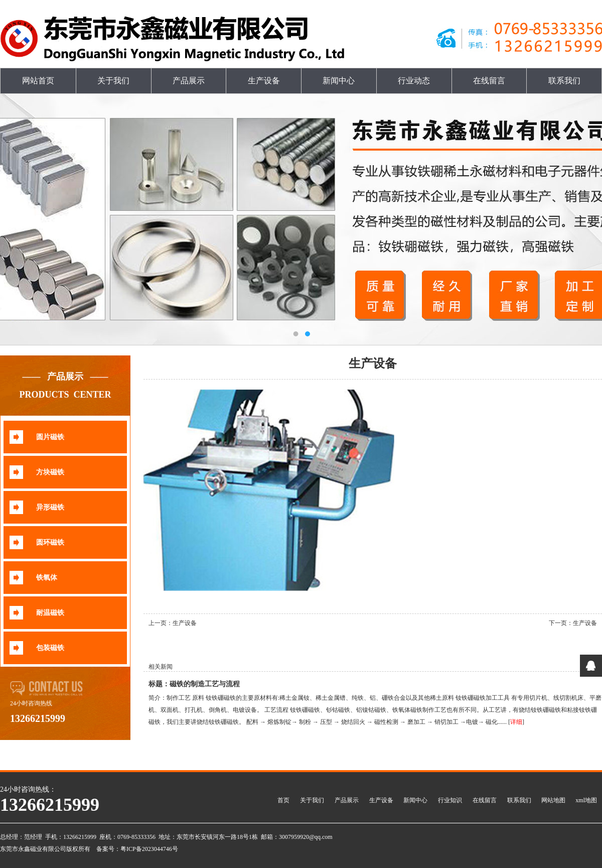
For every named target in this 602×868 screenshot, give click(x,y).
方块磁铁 (50, 472)
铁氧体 (47, 578)
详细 (516, 722)
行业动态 (414, 81)
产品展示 (189, 81)
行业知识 (450, 800)
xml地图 (586, 800)
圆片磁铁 (50, 437)
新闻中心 (339, 81)
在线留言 (489, 81)
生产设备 (264, 81)
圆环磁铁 (50, 542)
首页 (283, 800)
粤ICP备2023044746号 (149, 849)
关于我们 (113, 81)
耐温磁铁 (50, 613)
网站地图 (553, 800)
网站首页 (38, 81)
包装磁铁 (50, 648)
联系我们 (564, 81)
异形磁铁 (50, 507)
